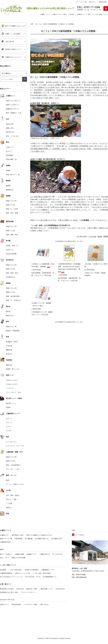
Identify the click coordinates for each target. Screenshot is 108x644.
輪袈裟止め (10, 190)
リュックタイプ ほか (13, 392)
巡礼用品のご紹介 (18, 535)
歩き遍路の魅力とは (42, 539)
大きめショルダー (12, 380)
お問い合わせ (44, 604)
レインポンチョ (11, 442)
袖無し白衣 (10, 128)
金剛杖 (8, 171)
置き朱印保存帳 (11, 254)
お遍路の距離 (19, 554)
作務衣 (8, 407)
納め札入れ (10, 315)
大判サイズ (10, 250)
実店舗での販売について (12, 49)
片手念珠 (9, 346)
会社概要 (3, 570)
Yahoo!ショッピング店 (22, 573)
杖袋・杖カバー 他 (13, 175)
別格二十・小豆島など (13, 300)
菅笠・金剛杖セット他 (13, 113)
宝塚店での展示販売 (32, 570)
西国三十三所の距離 (18, 558)
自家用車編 (18, 539)
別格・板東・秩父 (12, 235)
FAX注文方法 (60, 589)
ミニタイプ (10, 388)
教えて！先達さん (6, 554)
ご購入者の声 (8, 42)
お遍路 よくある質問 (11, 34)
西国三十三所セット (13, 105)
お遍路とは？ (5, 535)
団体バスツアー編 (6, 539)
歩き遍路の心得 (56, 539)
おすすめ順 (92, 237)
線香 (7, 480)
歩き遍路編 (29, 539)
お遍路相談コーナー (48, 570)
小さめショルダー (12, 384)
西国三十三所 (10, 205)
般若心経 (9, 365)
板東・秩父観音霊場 (13, 296)
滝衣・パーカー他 (12, 136)
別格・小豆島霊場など (13, 465)
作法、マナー (5, 558)
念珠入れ (9, 354)
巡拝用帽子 (10, 155)
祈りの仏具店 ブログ (33, 577)
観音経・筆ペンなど (13, 369)
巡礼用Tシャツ (11, 403)
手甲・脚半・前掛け (13, 495)
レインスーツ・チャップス (15, 446)
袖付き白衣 (10, 124)
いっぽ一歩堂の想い (15, 570)
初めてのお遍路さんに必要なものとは (39, 535)
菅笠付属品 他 (11, 159)
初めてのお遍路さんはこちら (13, 26)
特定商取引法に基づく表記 (9, 592)
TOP (32, 24)
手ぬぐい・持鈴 (11, 499)
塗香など (9, 508)
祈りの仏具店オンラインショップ (11, 577)
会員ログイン (93, 2)
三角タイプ (10, 147)
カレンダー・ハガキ (13, 469)
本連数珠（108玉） (12, 342)
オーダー (9, 431)
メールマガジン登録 (30, 604)
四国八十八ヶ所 (11, 201)
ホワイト (9, 419)
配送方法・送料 (32, 589)
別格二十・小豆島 (12, 209)
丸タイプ (9, 151)
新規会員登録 (103, 2)
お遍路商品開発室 (6, 573)
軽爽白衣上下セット (13, 109)
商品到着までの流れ (7, 589)
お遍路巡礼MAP (5, 542)
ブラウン (9, 427)
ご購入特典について (46, 589)
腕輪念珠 (9, 350)
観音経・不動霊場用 (13, 331)
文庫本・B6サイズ (12, 246)
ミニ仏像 (9, 503)
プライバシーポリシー (28, 592)
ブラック (9, 423)
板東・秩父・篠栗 (12, 213)
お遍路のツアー (32, 554)
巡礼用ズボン (10, 132)
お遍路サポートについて (12, 57)
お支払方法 (20, 589)
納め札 (8, 311)
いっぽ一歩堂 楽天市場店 (42, 573)
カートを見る (80, 535)
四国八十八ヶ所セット (13, 101)
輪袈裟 (8, 186)
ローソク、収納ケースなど (15, 484)
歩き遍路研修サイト (50, 577)
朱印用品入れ (10, 277)
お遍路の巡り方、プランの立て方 (51, 554)
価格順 (100, 237)
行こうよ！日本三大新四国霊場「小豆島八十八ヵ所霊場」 (55, 24)
